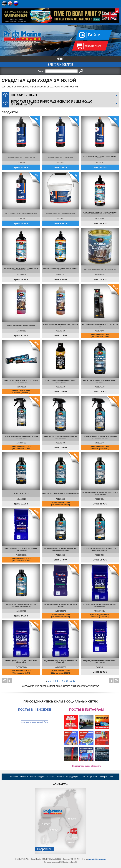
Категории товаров (61, 64)
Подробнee (44, 849)
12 (74, 681)
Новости (24, 777)
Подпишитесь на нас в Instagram (86, 766)
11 (71, 681)
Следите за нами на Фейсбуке (35, 722)
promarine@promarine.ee (97, 859)
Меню (61, 59)
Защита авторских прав (97, 777)
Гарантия (51, 777)
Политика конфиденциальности (71, 777)
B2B (111, 777)
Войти (94, 35)
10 (67, 681)
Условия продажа (37, 777)
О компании (13, 777)
